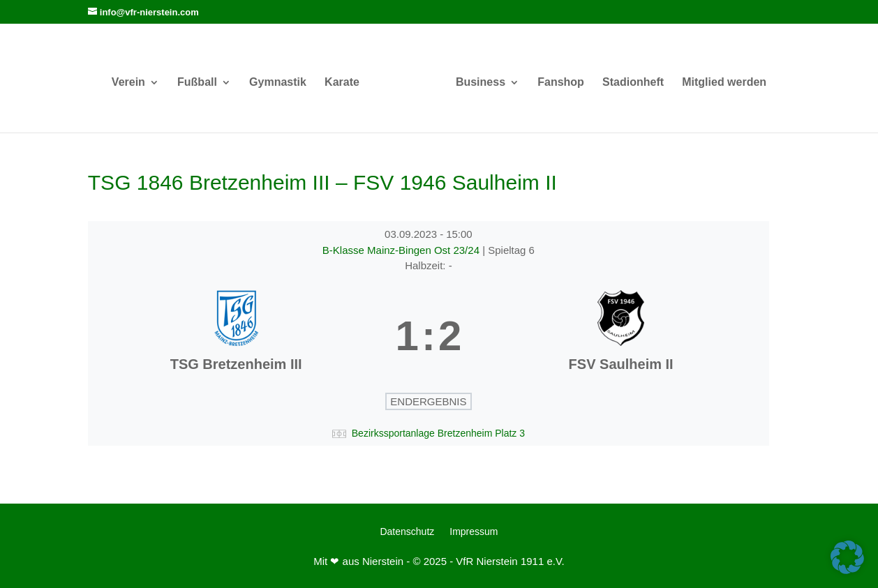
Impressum (474, 532)
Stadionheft (633, 83)
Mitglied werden (724, 83)
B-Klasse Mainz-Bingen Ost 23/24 (402, 250)
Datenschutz (407, 532)
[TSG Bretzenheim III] (236, 336)
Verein (128, 83)
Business (481, 83)
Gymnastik (278, 83)
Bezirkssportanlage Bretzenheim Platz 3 (438, 433)
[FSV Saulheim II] (621, 336)
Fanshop (561, 83)
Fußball (197, 83)
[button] (847, 557)
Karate (342, 83)
